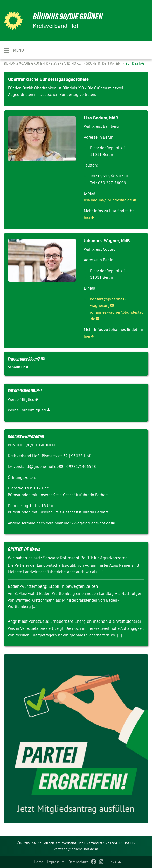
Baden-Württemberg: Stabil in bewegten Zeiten (53, 586)
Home (39, 862)
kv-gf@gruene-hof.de (91, 523)
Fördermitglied (33, 410)
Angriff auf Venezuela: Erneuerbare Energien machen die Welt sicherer (75, 621)
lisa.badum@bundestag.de (108, 200)
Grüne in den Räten (103, 63)
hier (87, 217)
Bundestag (135, 63)
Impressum (56, 862)
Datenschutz (78, 862)
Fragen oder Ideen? (24, 359)
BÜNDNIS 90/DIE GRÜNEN (68, 17)
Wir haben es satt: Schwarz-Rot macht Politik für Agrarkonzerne (68, 558)
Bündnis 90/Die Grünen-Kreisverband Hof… (43, 63)
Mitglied (27, 399)
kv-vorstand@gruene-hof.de (33, 466)
